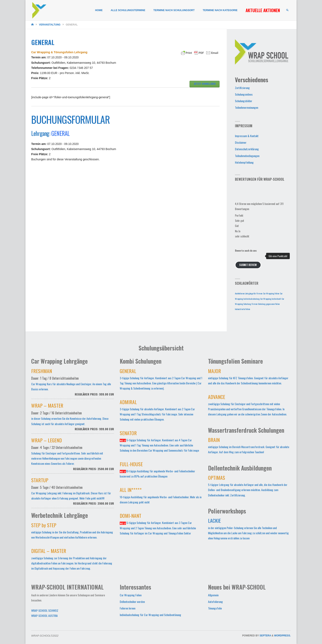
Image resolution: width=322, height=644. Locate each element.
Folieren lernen (128, 608)
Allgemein (213, 595)
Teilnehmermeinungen (247, 107)
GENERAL (60, 133)
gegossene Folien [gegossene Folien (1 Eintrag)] (273, 304)
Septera (265, 636)
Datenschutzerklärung (247, 149)
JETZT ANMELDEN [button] (205, 84)
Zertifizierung (242, 88)
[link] (287, 10)
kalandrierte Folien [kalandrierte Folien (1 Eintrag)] (243, 309)
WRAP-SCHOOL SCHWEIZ (45, 610)
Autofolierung (215, 602)
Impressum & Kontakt (247, 136)
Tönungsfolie (215, 608)
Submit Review (248, 265)
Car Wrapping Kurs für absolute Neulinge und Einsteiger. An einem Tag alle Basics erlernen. (73, 384)
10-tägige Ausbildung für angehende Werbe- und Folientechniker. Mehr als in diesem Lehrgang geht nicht (161, 496)
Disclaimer (241, 142)
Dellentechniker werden (132, 602)
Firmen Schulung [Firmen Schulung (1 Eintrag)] (259, 304)
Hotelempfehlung (244, 162)
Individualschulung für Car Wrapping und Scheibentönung (150, 615)
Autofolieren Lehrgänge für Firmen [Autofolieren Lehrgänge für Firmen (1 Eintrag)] (249, 293)
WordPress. (282, 636)
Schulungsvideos (244, 94)
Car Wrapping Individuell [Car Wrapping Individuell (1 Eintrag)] (271, 299)
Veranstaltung (50, 25)
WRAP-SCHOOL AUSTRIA (44, 616)
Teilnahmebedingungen (247, 156)
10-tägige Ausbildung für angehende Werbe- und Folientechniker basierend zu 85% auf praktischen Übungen (157, 471)
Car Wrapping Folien (131, 595)
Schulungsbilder (244, 101)
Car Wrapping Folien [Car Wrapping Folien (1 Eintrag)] (271, 293)
